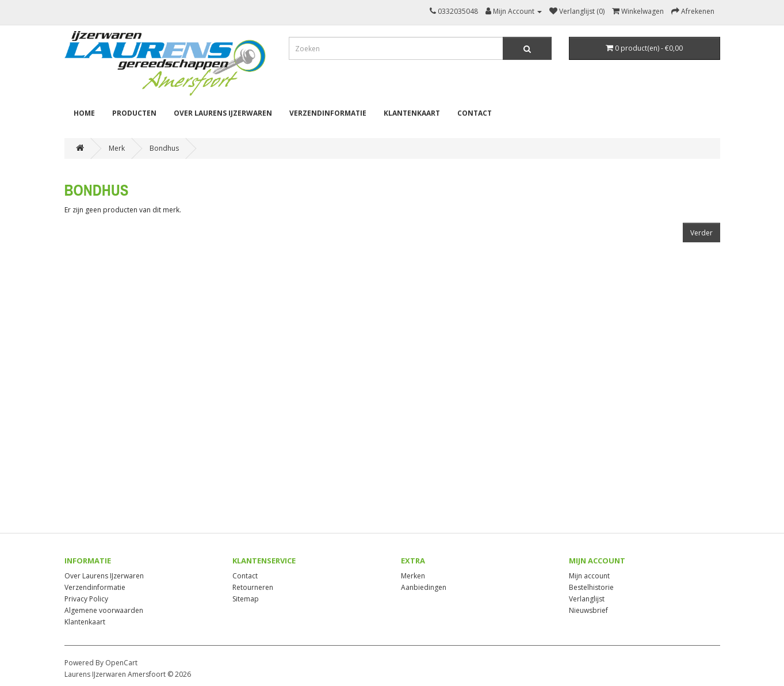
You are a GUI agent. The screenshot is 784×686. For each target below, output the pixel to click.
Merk (117, 148)
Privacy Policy (86, 599)
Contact (475, 113)
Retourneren (253, 587)
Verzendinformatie (328, 113)
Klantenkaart (412, 113)
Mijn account (589, 576)
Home (84, 113)
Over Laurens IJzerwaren (223, 113)
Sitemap (246, 599)
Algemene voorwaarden (104, 610)
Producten (134, 113)
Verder (701, 233)
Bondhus (164, 148)
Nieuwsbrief (588, 610)
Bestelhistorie (591, 587)
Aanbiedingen (424, 587)
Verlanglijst (587, 599)
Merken (413, 576)
